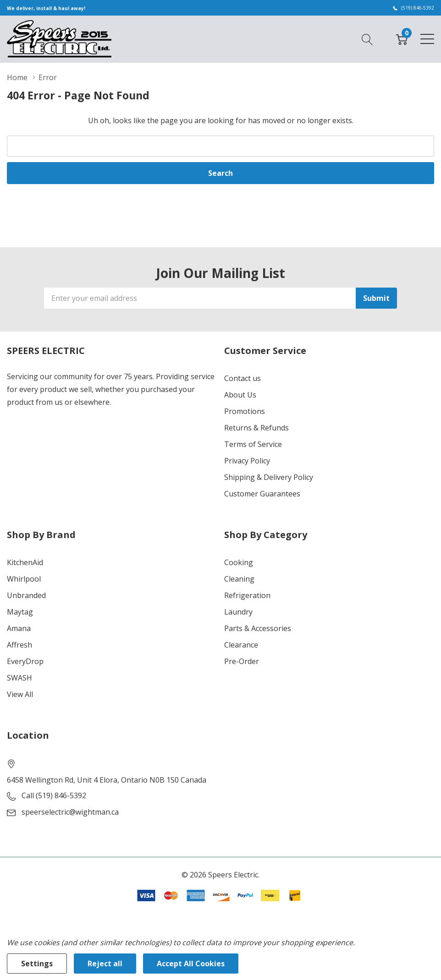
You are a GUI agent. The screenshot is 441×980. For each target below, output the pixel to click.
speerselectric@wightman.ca (70, 812)
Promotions (245, 411)
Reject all (105, 964)
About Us (240, 395)
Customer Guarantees (262, 494)
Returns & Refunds (256, 428)
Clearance (241, 645)
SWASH (19, 678)
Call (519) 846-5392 (54, 795)
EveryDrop (25, 661)
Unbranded (26, 595)
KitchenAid (25, 562)
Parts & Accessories (258, 628)
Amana (19, 628)
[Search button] (367, 38)
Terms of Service (253, 444)
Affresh (19, 645)
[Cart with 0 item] (402, 38)
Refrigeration (247, 595)
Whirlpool (24, 579)
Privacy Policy (247, 461)
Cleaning (239, 579)
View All (20, 694)
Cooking (239, 562)
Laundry (238, 612)
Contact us (243, 378)
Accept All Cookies (191, 964)
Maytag (20, 612)
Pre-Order (242, 661)
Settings (37, 964)
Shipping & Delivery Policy (269, 477)
